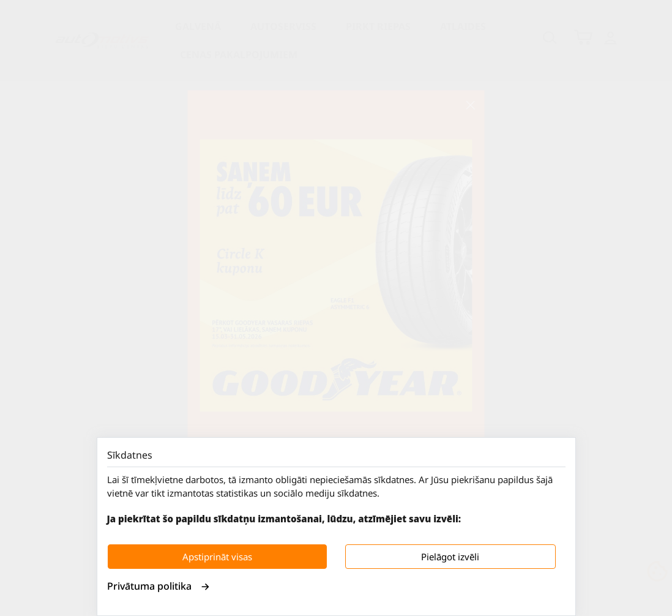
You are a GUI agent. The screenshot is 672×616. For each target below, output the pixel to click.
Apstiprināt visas (217, 557)
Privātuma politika (159, 586)
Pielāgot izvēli (450, 557)
